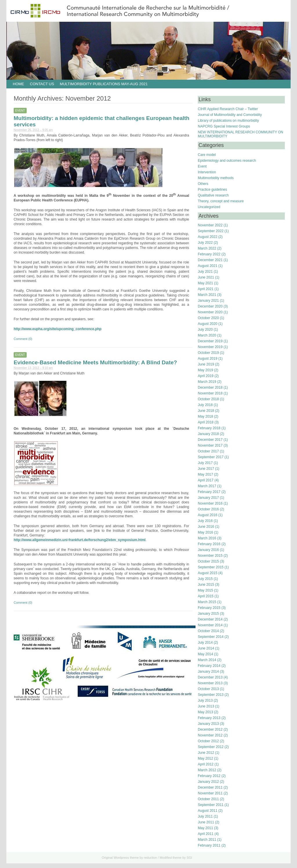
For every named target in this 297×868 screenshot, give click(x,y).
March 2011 (207, 840)
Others (203, 184)
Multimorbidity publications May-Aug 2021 (104, 84)
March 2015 (207, 602)
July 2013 (205, 700)
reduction (150, 858)
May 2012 (205, 758)
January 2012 (208, 782)
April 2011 (206, 834)
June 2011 (206, 822)
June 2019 (206, 364)
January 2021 (208, 301)
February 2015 (209, 608)
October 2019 (208, 353)
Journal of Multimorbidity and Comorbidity (230, 115)
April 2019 (206, 376)
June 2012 (206, 753)
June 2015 (206, 585)
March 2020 (207, 335)
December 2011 (210, 787)
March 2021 (207, 295)
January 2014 (208, 672)
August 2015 (208, 573)
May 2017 (205, 474)
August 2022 (208, 237)
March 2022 (207, 248)
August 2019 (208, 359)
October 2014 (208, 631)
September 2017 (211, 457)
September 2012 (211, 747)
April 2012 (206, 764)
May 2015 (205, 590)
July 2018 (205, 405)
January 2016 (208, 550)
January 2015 (208, 614)
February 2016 (209, 544)
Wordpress (121, 858)
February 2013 (209, 718)
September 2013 (211, 695)
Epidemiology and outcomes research (227, 161)
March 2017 (207, 486)
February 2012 (209, 776)
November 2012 (210, 735)
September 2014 (211, 637)
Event (20, 111)
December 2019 (210, 341)
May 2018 (205, 416)
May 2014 (205, 654)
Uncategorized (209, 207)
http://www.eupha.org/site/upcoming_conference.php (58, 329)
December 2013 (210, 677)
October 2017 (208, 451)
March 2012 (207, 770)
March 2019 (207, 382)
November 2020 (210, 312)
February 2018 (209, 428)
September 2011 (211, 805)
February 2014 (209, 666)
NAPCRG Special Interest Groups (224, 126)
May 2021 (205, 283)
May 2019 (205, 370)
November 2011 (210, 793)
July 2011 (205, 816)
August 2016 (208, 515)
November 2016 (210, 503)
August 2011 (208, 811)
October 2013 (208, 689)
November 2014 (210, 625)
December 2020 (210, 306)
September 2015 (211, 567)
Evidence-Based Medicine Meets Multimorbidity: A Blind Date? (95, 362)
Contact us (42, 84)
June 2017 (206, 469)
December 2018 (210, 387)
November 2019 (210, 347)
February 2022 (209, 254)
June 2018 (206, 411)
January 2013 (208, 724)
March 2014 (207, 660)
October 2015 (208, 561)
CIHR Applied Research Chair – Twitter (228, 109)
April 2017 (206, 480)
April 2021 (206, 289)
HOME (18, 84)
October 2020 (208, 318)
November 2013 (210, 683)
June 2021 (206, 277)
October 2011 (208, 799)
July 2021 (205, 272)
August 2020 (208, 324)
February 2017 (209, 492)
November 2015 (210, 556)
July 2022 (205, 243)
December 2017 (210, 440)
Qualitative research (213, 195)
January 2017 (208, 498)
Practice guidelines (212, 190)
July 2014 (205, 643)
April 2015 (206, 596)
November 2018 (210, 393)
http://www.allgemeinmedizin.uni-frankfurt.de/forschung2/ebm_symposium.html (80, 540)
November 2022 (210, 225)
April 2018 (206, 422)
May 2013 (205, 712)
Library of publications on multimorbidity (228, 121)
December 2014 (210, 619)
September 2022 (211, 231)
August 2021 (208, 266)
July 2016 (205, 521)
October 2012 (208, 741)
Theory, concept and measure (221, 201)
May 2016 (205, 532)
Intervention (207, 172)
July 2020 (205, 330)
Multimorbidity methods (216, 178)
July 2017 (205, 463)
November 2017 (210, 445)
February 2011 (209, 845)
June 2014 (206, 648)
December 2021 (210, 260)
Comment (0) (23, 339)
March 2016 (207, 538)
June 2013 (206, 706)
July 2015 (205, 579)
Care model (207, 155)
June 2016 (206, 527)
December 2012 (210, 729)
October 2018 (208, 399)
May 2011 (205, 828)
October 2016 (208, 509)
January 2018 (208, 434)
